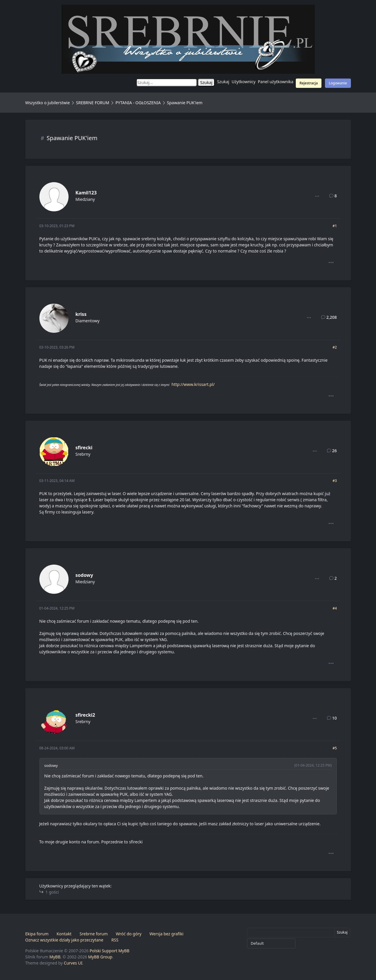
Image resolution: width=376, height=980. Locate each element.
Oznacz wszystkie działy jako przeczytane (64, 940)
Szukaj (223, 82)
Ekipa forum (37, 934)
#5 (335, 748)
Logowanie (338, 83)
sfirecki (84, 448)
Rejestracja (309, 83)
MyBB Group (100, 957)
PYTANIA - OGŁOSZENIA (138, 103)
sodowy (84, 575)
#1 (335, 226)
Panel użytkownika (276, 82)
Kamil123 (86, 193)
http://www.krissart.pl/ (193, 384)
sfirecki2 (85, 715)
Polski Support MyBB (110, 951)
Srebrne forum (94, 934)
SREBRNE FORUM (93, 103)
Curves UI (73, 963)
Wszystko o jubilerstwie (48, 103)
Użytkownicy (244, 82)
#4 (335, 608)
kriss (81, 314)
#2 (335, 347)
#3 (335, 481)
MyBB (55, 957)
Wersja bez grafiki (167, 934)
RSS (115, 940)
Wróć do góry (129, 934)
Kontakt (64, 934)
